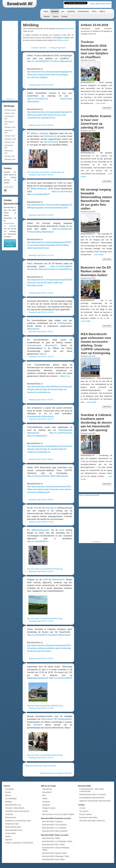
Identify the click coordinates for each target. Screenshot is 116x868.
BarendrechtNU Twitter (51, 838)
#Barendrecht (66, 61)
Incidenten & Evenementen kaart (18, 821)
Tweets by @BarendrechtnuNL (89, 495)
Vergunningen (11, 833)
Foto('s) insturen (86, 814)
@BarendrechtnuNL (67, 29)
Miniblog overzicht (62, 40)
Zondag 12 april (10, 136)
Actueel (55, 11)
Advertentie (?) (10, 99)
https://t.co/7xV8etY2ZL (38, 99)
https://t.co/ (65, 376)
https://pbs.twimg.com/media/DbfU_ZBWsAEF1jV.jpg (45, 706)
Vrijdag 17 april (9, 113)
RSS (44, 795)
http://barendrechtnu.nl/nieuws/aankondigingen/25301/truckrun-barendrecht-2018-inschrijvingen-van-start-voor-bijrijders (50, 75)
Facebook (46, 802)
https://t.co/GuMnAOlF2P (38, 194)
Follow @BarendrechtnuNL (100, 4)
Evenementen (83, 11)
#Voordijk (50, 508)
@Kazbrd (38, 725)
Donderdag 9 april (9, 146)
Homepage (9, 789)
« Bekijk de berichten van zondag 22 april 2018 (40, 766)
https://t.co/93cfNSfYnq (62, 269)
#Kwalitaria (53, 635)
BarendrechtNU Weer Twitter (53, 844)
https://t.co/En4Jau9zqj (62, 192)
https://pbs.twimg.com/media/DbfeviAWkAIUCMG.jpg (45, 755)
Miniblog (8, 802)
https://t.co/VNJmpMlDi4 (61, 266)
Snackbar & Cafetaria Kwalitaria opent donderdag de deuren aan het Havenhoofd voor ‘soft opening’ (96, 423)
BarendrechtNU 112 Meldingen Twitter (57, 841)
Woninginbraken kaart (14, 830)
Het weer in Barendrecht (15, 808)
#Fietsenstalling (34, 232)
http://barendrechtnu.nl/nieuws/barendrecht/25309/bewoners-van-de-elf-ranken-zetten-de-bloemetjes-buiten (49, 283)
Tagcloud (9, 840)
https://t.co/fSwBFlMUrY (38, 541)
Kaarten (47, 16)
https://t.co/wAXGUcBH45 (60, 678)
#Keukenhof (32, 269)
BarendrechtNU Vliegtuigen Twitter (56, 856)
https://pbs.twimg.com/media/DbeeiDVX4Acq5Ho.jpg (45, 569)
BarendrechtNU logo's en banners (93, 794)
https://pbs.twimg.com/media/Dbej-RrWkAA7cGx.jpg (45, 619)
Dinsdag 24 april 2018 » (58, 48)
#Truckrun (55, 61)
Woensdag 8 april (9, 152)
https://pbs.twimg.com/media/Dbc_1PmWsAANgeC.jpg (46, 172)
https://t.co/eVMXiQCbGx (38, 61)
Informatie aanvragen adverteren (92, 821)
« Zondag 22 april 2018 (38, 48)
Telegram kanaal (49, 808)
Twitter (45, 798)
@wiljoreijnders (65, 719)
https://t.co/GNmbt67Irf (37, 635)
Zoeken (56, 16)
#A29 (36, 508)
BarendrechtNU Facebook (52, 821)
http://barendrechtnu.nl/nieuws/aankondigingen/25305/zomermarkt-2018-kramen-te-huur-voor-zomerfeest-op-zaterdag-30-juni (50, 115)
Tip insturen (84, 811)
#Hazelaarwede (65, 323)
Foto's (94, 11)
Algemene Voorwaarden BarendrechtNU (95, 801)
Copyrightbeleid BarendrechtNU (92, 798)
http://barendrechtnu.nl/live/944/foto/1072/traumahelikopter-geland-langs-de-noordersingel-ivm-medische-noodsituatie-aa (50, 389)
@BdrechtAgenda (38, 189)
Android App (47, 789)
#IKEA (53, 476)
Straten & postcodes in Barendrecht (19, 843)
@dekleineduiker (38, 678)
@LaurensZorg (51, 142)
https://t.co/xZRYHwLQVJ (61, 433)
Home (46, 11)
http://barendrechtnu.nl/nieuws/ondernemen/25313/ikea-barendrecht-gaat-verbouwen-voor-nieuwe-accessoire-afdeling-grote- (49, 489)
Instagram (46, 805)
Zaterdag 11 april (10, 139)
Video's (102, 11)
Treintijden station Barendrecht (17, 811)
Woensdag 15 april (9, 123)
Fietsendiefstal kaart (13, 827)
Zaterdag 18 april (10, 110)
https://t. (43, 354)
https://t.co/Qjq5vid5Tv (37, 436)
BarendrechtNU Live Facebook (54, 825)
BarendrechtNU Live (13, 805)
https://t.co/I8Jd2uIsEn (62, 229)
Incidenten (71, 11)
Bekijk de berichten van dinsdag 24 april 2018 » (56, 773)
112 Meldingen (11, 798)
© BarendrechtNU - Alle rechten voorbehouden (92, 790)
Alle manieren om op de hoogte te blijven (58, 814)
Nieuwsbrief (47, 792)
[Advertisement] (13, 59)
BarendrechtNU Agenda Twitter (54, 853)
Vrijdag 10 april (9, 142)
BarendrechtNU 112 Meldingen (11, 243)
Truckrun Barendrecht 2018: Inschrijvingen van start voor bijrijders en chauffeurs (95, 49)
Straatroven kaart (12, 824)
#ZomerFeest (66, 99)
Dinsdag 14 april (10, 127)
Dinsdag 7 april (9, 156)
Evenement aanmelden (88, 817)
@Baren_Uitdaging (39, 133)
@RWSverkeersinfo (40, 530)
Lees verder (102, 103)
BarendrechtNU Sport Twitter (54, 859)
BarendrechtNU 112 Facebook (54, 828)
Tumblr (45, 811)
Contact (64, 16)
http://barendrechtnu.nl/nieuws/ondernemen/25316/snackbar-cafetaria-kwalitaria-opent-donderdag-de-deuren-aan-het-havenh (49, 648)
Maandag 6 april (10, 159)
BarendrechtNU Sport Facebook (55, 831)
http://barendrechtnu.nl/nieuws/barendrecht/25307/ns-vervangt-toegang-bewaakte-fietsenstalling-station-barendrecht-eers (49, 245)
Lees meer (107, 108)
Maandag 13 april (9, 132)
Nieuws (8, 795)
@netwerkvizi (50, 136)
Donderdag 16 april (9, 118)
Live (63, 11)
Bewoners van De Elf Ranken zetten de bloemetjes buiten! (96, 271)
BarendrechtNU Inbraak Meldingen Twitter (56, 849)
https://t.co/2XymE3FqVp (38, 476)
